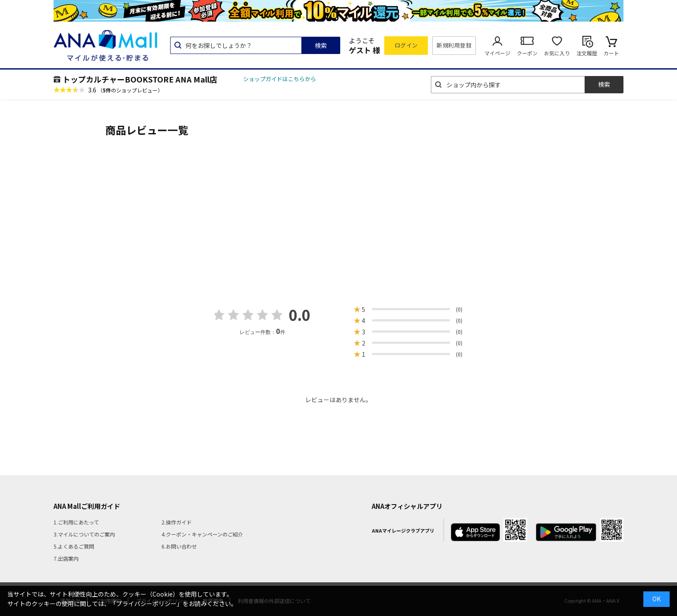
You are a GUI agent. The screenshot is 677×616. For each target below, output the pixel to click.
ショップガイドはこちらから (280, 79)
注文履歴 (587, 53)
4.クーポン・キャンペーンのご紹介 (202, 534)
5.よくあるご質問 (74, 546)
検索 (321, 45)
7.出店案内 (66, 558)
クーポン (527, 53)
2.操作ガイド (177, 522)
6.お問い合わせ (179, 546)
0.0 (300, 315)
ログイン (406, 45)
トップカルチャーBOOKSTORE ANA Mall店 (140, 79)
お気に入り (557, 53)
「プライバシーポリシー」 (146, 603)
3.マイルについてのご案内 (84, 534)
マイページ (497, 53)
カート (611, 53)
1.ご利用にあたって (76, 522)
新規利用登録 (454, 45)
